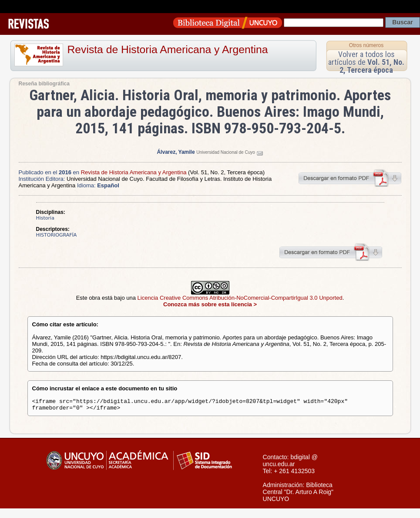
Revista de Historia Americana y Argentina (168, 49)
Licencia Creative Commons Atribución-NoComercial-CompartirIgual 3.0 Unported (240, 298)
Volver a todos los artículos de (366, 62)
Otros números (366, 45)
